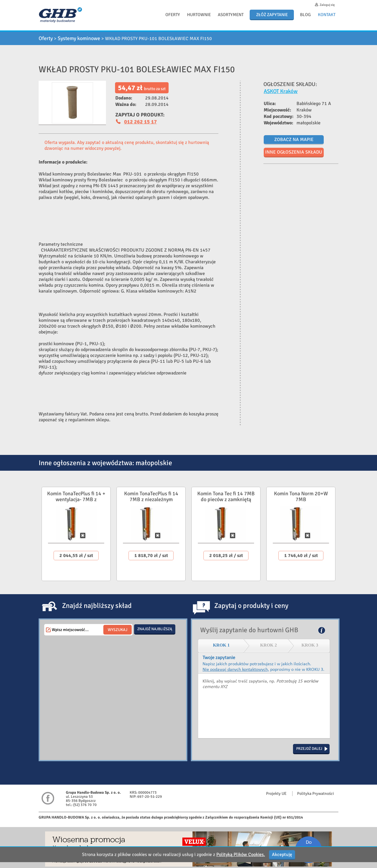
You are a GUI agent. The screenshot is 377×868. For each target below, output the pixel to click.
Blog (305, 15)
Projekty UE (276, 794)
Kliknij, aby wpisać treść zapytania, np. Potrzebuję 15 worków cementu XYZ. (264, 706)
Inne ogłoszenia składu (294, 152)
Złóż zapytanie (272, 15)
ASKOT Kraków (281, 91)
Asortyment (231, 15)
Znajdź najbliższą (155, 629)
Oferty (173, 15)
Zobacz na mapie (294, 140)
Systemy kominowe (79, 38)
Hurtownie (199, 15)
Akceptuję (282, 855)
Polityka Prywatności (316, 794)
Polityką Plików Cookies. (241, 855)
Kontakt (327, 15)
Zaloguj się (327, 5)
